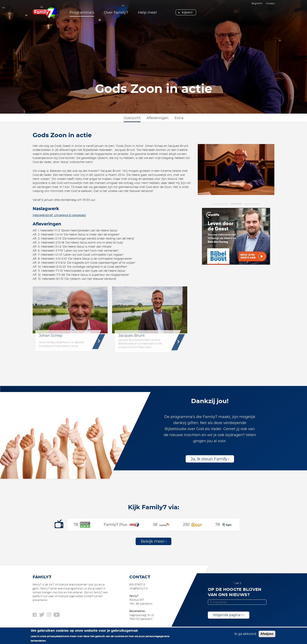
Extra (179, 118)
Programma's (82, 13)
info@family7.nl (139, 588)
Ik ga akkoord (245, 634)
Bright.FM (257, 4)
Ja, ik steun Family (209, 459)
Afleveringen (158, 118)
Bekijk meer (153, 541)
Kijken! (187, 12)
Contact (270, 4)
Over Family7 (116, 13)
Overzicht (132, 118)
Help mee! (147, 13)
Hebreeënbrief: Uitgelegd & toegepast (59, 215)
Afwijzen (267, 634)
